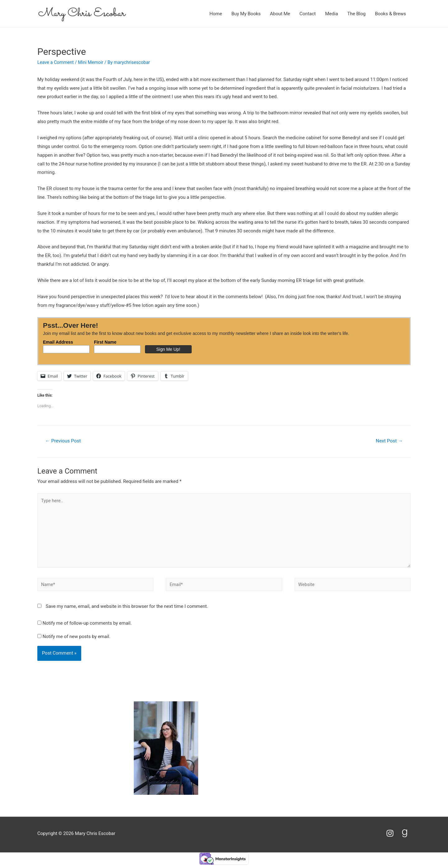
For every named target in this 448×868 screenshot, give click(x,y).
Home (216, 14)
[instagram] (393, 836)
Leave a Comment (56, 62)
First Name (105, 342)
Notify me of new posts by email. (77, 639)
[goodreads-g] (406, 836)
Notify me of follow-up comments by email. (87, 626)
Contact (308, 14)
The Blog (356, 14)
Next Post (389, 441)
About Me (280, 14)
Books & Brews (390, 14)
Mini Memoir (92, 62)
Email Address (58, 342)
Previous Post (64, 441)
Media (331, 14)
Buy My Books (246, 14)
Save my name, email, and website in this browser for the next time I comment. (127, 609)
